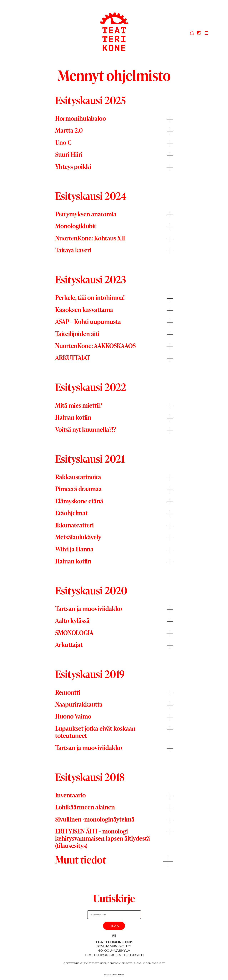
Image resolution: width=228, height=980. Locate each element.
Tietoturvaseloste (120, 963)
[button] (206, 33)
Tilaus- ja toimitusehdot (149, 963)
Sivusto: (114, 975)
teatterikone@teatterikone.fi (114, 955)
